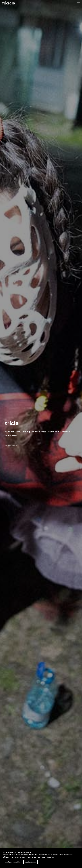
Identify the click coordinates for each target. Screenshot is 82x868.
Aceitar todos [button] (31, 862)
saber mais (11, 446)
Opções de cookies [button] (13, 862)
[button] (78, 3)
